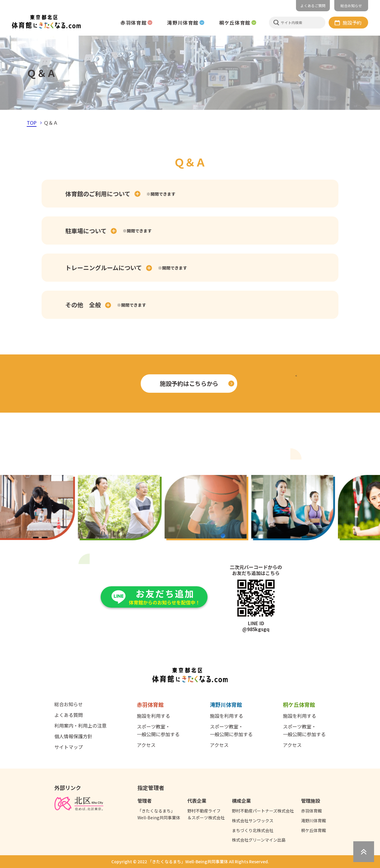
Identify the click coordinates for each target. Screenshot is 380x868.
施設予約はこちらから (189, 383)
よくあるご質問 (313, 5)
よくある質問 (69, 715)
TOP (32, 123)
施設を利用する (153, 716)
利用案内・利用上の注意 (80, 726)
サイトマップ (69, 747)
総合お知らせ (351, 5)
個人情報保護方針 (73, 736)
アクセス (146, 745)
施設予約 (352, 23)
